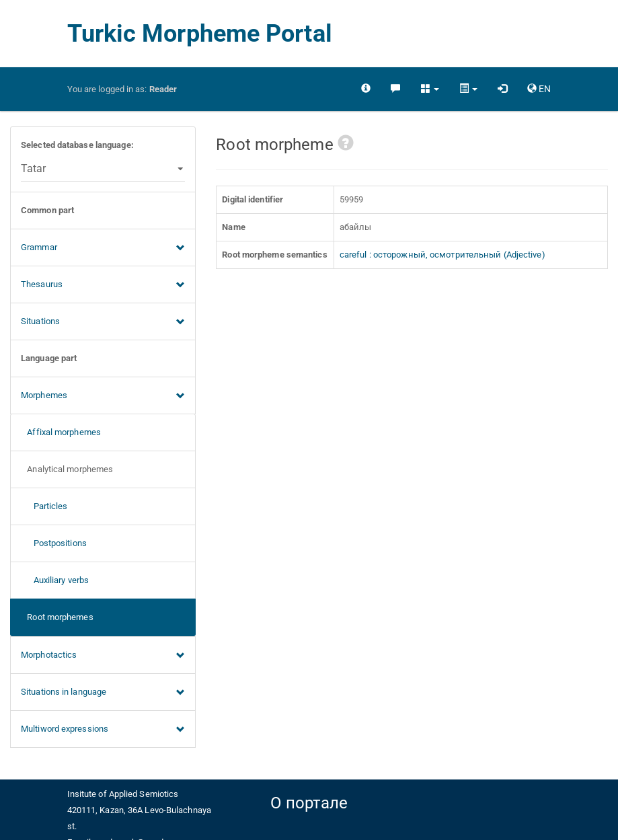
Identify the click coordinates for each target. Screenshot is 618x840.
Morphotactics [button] (103, 656)
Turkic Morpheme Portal (200, 34)
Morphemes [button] (103, 396)
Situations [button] (103, 322)
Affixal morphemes (61, 432)
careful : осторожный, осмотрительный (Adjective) (442, 255)
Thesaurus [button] (103, 285)
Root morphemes (57, 617)
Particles (44, 506)
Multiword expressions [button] (103, 730)
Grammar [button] (103, 248)
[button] (430, 89)
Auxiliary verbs (55, 580)
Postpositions (54, 543)
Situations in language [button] (103, 693)
